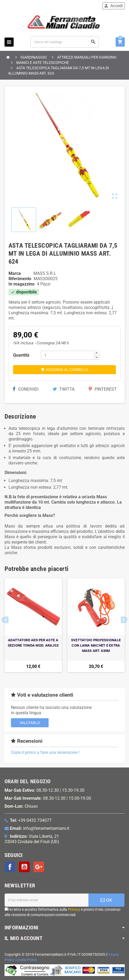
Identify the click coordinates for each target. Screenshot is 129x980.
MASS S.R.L (45, 273)
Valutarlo (30, 723)
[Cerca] (64, 42)
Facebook (10, 867)
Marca (15, 273)
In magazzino (21, 284)
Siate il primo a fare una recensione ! (45, 752)
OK (106, 900)
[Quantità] (68, 355)
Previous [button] (5, 620)
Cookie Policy (26, 960)
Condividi (26, 389)
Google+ (39, 867)
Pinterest (103, 389)
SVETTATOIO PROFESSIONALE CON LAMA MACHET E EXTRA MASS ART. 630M (96, 645)
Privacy (74, 909)
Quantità (21, 355)
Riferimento (20, 279)
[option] (33, 625)
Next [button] (124, 620)
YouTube (24, 867)
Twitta (64, 389)
